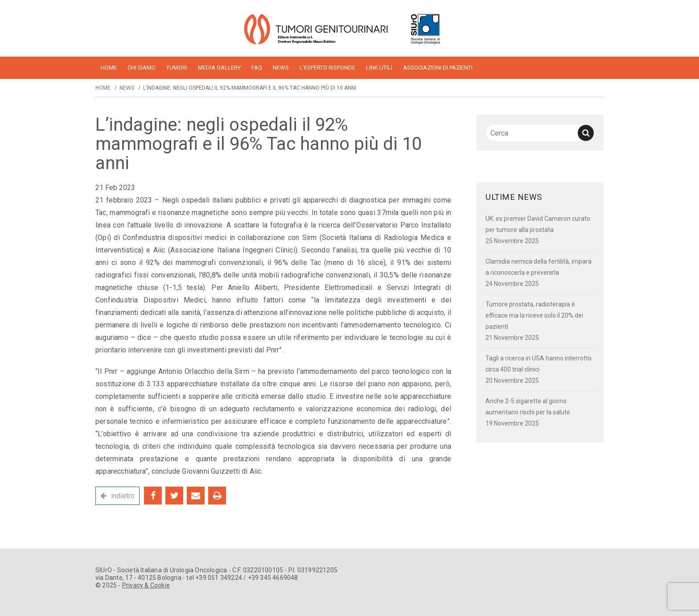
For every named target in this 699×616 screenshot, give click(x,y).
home (109, 68)
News (281, 68)
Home (103, 88)
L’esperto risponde (327, 68)
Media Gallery (219, 68)
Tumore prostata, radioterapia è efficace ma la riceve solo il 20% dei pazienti (534, 315)
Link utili (379, 68)
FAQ (257, 68)
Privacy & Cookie (146, 585)
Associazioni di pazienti (438, 68)
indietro (123, 496)
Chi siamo (142, 68)
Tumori (177, 68)
